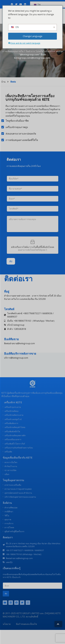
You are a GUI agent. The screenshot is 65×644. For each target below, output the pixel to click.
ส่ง (11, 261)
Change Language (33, 36)
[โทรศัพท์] (33, 209)
